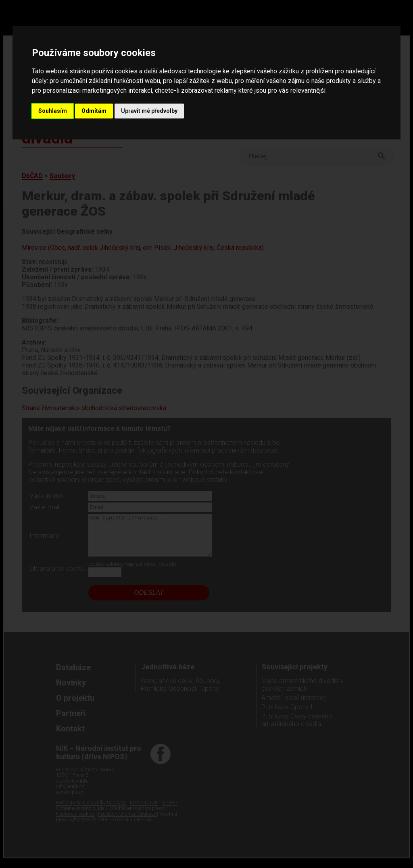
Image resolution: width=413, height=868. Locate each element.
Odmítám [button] (94, 111)
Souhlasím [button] (53, 111)
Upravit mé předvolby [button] (149, 111)
